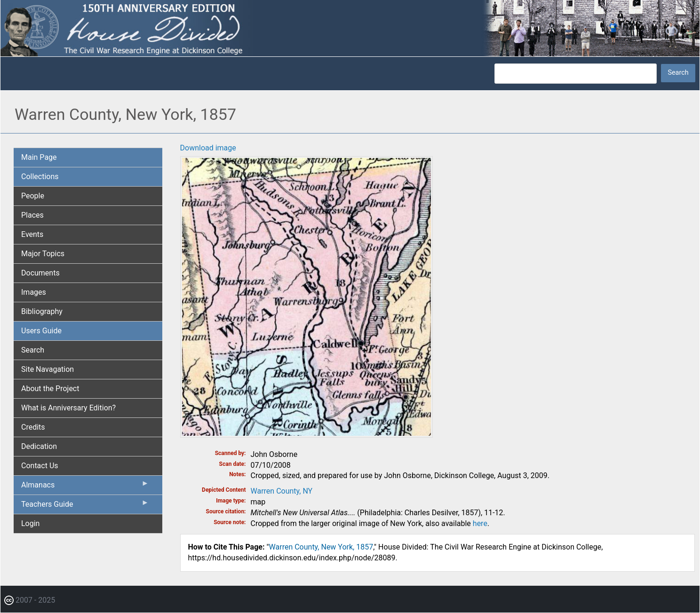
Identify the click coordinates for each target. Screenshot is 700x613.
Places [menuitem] (32, 215)
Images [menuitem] (34, 292)
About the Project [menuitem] (50, 389)
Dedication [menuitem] (39, 446)
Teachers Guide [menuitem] (85, 506)
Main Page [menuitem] (39, 157)
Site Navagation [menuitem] (48, 369)
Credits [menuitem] (33, 427)
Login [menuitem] (30, 523)
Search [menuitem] (33, 350)
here (480, 523)
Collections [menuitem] (40, 177)
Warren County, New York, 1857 (321, 547)
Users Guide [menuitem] (41, 331)
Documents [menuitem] (40, 273)
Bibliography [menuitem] (42, 311)
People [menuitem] (33, 196)
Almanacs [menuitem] (85, 487)
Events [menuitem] (32, 234)
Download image (208, 148)
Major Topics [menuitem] (43, 254)
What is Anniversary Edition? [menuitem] (68, 408)
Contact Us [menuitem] (40, 466)
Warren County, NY (282, 491)
